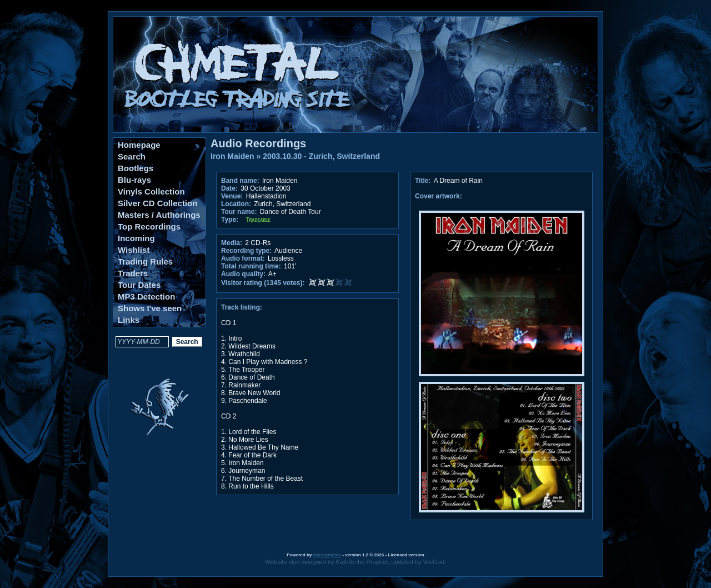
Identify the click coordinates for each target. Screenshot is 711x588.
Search (132, 156)
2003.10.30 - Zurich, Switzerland (321, 156)
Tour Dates (139, 285)
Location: (236, 204)
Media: (232, 243)
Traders (133, 273)
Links (129, 320)
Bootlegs (136, 168)
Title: (424, 181)
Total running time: (251, 266)
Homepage (139, 145)
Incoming (136, 238)
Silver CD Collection (157, 203)
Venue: (232, 196)
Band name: (240, 181)
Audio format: (243, 258)
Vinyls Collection (151, 191)
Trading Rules (145, 261)
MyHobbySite (327, 555)
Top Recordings (149, 226)
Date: (229, 188)
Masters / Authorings (159, 215)
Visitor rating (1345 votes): (263, 283)
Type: (230, 220)
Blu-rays (134, 180)
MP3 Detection (146, 297)
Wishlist (134, 250)
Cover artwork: (439, 196)
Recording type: (246, 251)
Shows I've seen (150, 308)
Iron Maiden (232, 156)
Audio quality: (243, 274)
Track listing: (242, 307)
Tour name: (239, 212)
